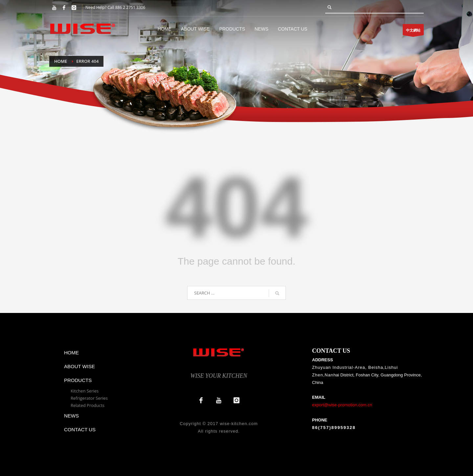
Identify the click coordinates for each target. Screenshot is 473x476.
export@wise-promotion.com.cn (342, 405)
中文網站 (413, 31)
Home (61, 61)
